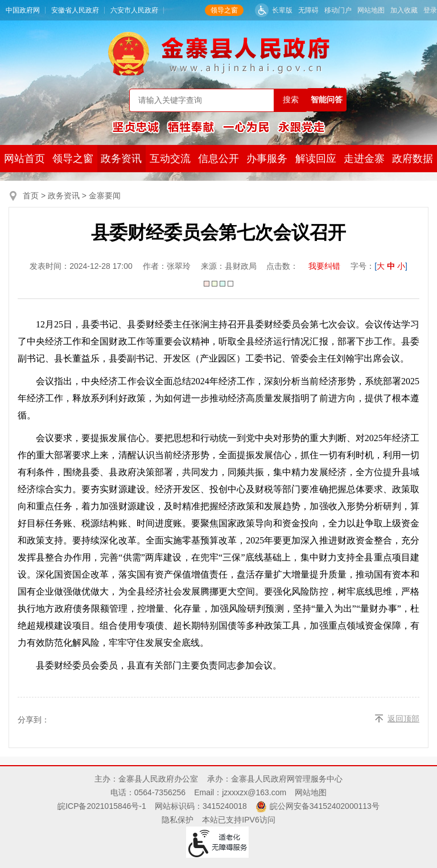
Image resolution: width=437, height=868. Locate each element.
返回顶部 (403, 719)
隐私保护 (178, 820)
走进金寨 (364, 159)
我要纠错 (324, 266)
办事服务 (267, 159)
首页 (31, 196)
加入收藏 (404, 10)
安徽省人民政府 (75, 10)
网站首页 (24, 159)
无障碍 (308, 10)
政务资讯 (121, 159)
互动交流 (170, 159)
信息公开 (218, 159)
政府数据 (413, 159)
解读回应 (316, 159)
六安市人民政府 (134, 10)
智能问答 (327, 99)
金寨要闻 (105, 196)
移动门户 (338, 10)
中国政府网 (23, 10)
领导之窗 (224, 10)
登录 (430, 10)
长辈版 (282, 10)
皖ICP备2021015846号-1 (102, 806)
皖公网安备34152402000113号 (325, 806)
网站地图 (371, 10)
